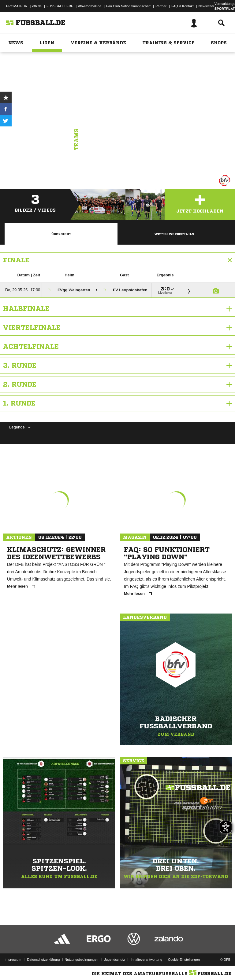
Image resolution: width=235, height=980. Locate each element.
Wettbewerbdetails (174, 234)
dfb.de (37, 6)
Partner (161, 6)
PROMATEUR (17, 6)
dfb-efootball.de (90, 6)
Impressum (13, 960)
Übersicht (61, 234)
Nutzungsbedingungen (81, 960)
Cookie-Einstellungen (184, 960)
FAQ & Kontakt (183, 6)
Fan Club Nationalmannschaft (128, 6)
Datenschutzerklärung (43, 960)
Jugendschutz (114, 960)
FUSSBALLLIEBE (60, 6)
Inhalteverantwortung (146, 960)
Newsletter (207, 6)
